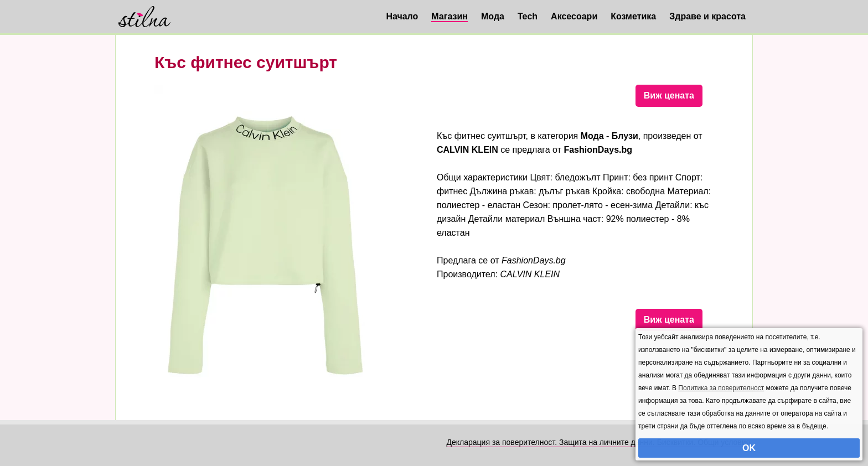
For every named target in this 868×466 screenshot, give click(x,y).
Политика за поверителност (721, 388)
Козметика (633, 16)
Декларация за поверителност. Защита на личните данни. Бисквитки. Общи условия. (600, 442)
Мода (493, 16)
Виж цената (669, 95)
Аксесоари (574, 16)
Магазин (449, 16)
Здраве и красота (707, 16)
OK (749, 448)
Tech (528, 16)
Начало (402, 16)
